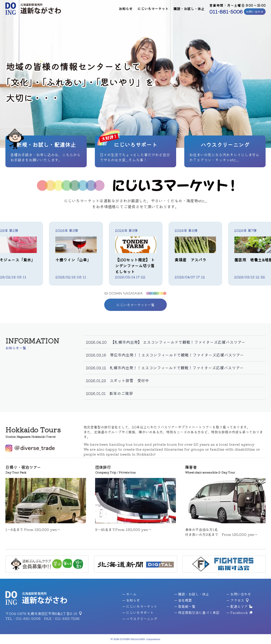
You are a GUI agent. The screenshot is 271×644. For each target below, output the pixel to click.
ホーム (129, 594)
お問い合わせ (255, 11)
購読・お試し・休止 (189, 9)
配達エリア (237, 606)
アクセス (235, 600)
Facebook (237, 612)
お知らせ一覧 (16, 348)
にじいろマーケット (153, 9)
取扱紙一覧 (185, 606)
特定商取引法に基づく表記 (197, 612)
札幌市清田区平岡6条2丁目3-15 (52, 613)
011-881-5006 (226, 12)
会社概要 (183, 600)
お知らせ (126, 9)
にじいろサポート (138, 612)
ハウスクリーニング (140, 619)
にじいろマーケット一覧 (135, 305)
